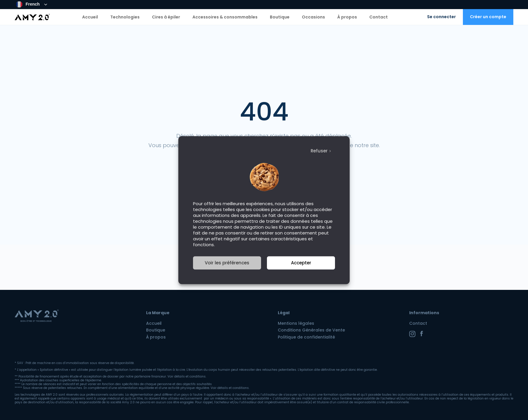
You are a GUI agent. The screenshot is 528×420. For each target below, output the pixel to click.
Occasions (313, 17)
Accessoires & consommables (225, 17)
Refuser (319, 151)
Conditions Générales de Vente (311, 330)
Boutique (280, 17)
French (28, 4)
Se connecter (441, 17)
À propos (347, 17)
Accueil (90, 17)
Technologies (125, 17)
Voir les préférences (227, 263)
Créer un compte (488, 17)
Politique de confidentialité (306, 337)
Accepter (301, 263)
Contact (379, 17)
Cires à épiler (166, 17)
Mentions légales (296, 323)
